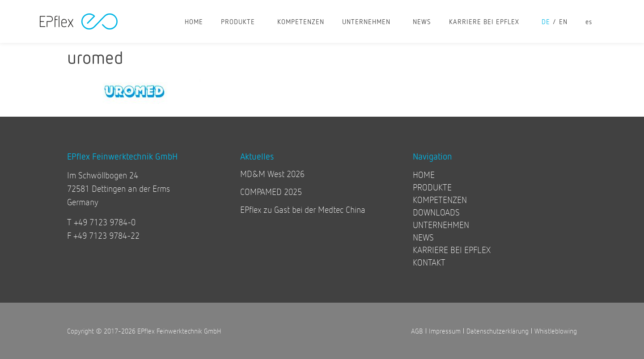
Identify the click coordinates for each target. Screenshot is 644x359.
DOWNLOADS (436, 212)
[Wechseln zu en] (568, 21)
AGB (417, 331)
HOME (194, 21)
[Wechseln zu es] (589, 21)
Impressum (445, 331)
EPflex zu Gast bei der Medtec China (303, 209)
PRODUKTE (240, 21)
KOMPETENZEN (301, 21)
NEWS (422, 21)
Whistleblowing (556, 331)
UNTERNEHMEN (369, 21)
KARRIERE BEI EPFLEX (486, 21)
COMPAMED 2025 (271, 192)
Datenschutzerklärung (498, 331)
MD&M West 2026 (272, 174)
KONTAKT (429, 262)
